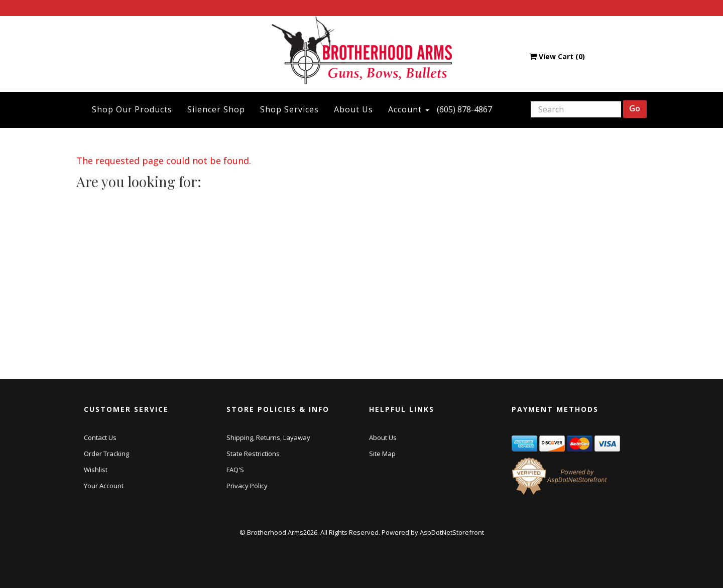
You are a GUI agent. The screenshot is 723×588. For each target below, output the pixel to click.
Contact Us (100, 437)
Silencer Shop (216, 109)
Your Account (104, 486)
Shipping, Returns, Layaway (268, 437)
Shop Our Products (132, 109)
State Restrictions (253, 454)
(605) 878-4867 (464, 109)
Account (409, 109)
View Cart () (557, 56)
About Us (353, 109)
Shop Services (289, 109)
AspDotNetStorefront (452, 532)
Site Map (382, 454)
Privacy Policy (247, 486)
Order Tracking (106, 454)
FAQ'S (235, 470)
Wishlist (96, 470)
